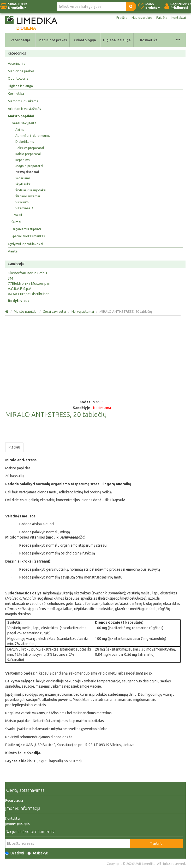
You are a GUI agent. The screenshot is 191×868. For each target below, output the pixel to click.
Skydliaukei (23, 184)
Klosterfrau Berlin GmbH (27, 273)
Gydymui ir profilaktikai (25, 244)
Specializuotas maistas (28, 236)
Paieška (162, 18)
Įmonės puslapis (17, 824)
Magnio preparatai (29, 166)
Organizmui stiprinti (26, 229)
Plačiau (14, 447)
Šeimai (16, 222)
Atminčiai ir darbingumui (33, 136)
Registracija (14, 800)
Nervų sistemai (27, 172)
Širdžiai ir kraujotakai (31, 190)
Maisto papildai (21, 116)
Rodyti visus (19, 301)
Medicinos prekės (53, 40)
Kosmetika (149, 40)
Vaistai (13, 251)
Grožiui (17, 215)
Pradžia (122, 18)
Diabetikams (25, 142)
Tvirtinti (156, 843)
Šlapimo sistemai (28, 196)
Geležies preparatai (30, 148)
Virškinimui (23, 202)
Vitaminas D (24, 208)
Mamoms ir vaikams (23, 101)
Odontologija (85, 40)
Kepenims (22, 160)
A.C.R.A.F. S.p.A (20, 289)
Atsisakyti (38, 853)
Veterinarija (20, 40)
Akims (20, 130)
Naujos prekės (142, 18)
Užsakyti (15, 853)
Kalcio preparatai (28, 154)
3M (10, 278)
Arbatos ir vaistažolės (24, 109)
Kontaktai (179, 18)
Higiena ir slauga (117, 40)
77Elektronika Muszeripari (29, 284)
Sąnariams (23, 178)
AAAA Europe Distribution (29, 294)
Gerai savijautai (25, 123)
